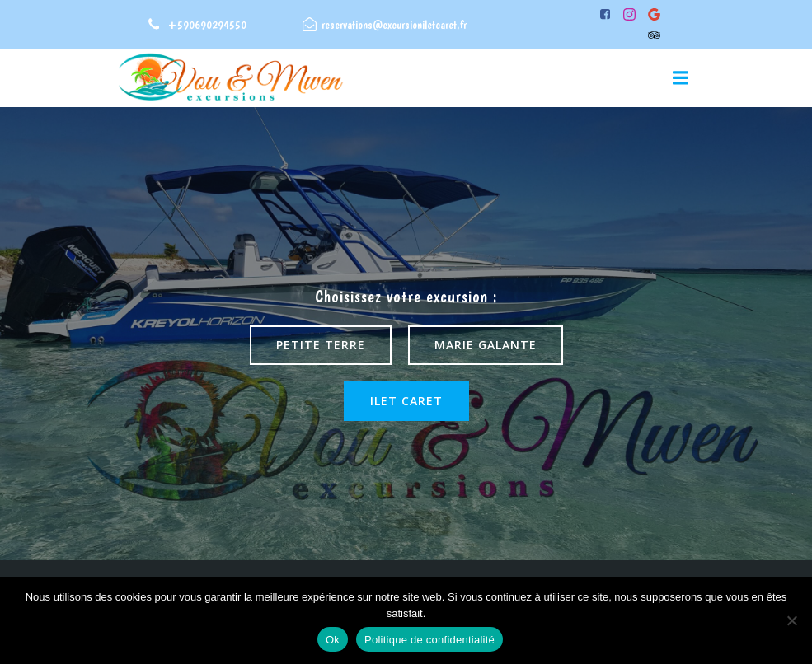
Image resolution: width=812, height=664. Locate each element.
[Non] (791, 620)
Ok (333, 640)
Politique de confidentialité (429, 640)
